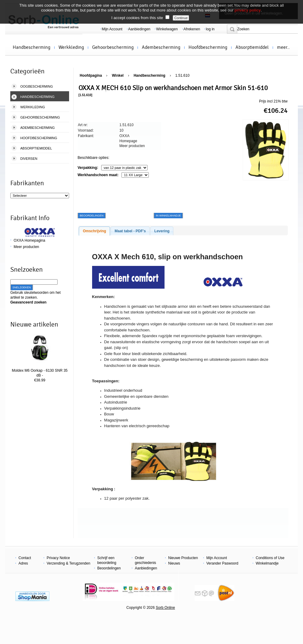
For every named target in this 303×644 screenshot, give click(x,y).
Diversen (29, 159)
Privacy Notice (58, 558)
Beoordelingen (109, 568)
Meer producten (26, 247)
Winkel (118, 75)
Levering (162, 231)
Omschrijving (94, 231)
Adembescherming (161, 47)
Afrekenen (192, 29)
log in (210, 29)
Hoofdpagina (91, 75)
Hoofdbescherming (208, 47)
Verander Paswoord (222, 563)
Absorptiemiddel (252, 47)
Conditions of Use (270, 558)
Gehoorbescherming (113, 47)
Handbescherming (32, 47)
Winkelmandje (267, 563)
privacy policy (248, 10)
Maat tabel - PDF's (130, 231)
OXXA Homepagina (29, 240)
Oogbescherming (37, 86)
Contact (25, 558)
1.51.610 (183, 75)
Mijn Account (112, 29)
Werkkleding (71, 47)
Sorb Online (165, 608)
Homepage (128, 141)
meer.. (283, 47)
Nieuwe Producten (183, 558)
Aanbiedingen (139, 29)
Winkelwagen (167, 29)
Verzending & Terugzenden (68, 563)
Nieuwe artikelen (34, 324)
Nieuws (174, 563)
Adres (23, 563)
